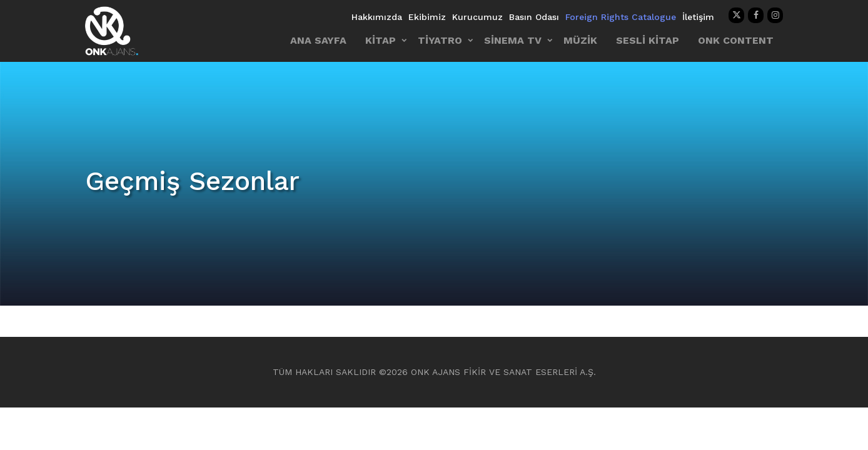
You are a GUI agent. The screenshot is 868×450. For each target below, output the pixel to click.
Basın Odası (534, 17)
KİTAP (381, 40)
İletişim (698, 17)
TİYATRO (440, 40)
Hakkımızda (377, 17)
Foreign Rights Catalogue (621, 17)
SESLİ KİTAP (648, 40)
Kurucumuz (477, 17)
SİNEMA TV (513, 40)
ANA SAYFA (318, 40)
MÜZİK (580, 40)
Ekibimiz (427, 17)
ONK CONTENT (736, 40)
